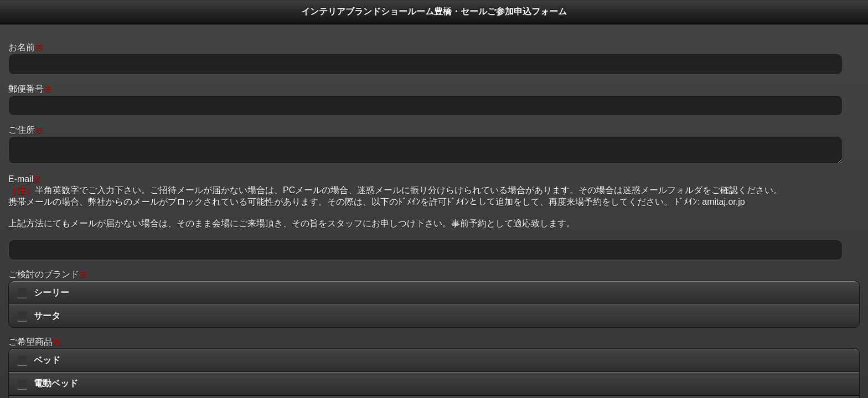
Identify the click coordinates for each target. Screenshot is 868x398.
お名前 (26, 47)
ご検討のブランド (48, 274)
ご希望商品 (35, 342)
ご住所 (26, 130)
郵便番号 (30, 89)
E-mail (24, 179)
